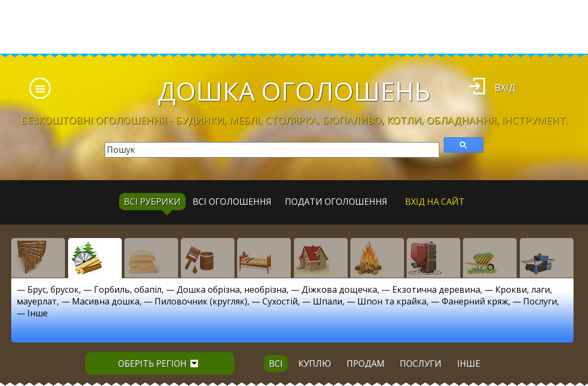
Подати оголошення (336, 202)
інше (469, 363)
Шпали (328, 301)
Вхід (505, 87)
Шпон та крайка (392, 301)
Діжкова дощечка (339, 289)
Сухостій (280, 301)
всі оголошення (232, 202)
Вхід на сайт (435, 202)
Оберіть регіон (158, 363)
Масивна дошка (106, 301)
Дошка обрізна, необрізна (231, 289)
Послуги (540, 301)
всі (276, 363)
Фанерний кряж (475, 301)
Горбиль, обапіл (128, 289)
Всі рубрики (152, 202)
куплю (315, 363)
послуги (421, 363)
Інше (38, 313)
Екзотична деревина (436, 289)
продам (366, 363)
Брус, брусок (53, 289)
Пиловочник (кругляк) (201, 301)
